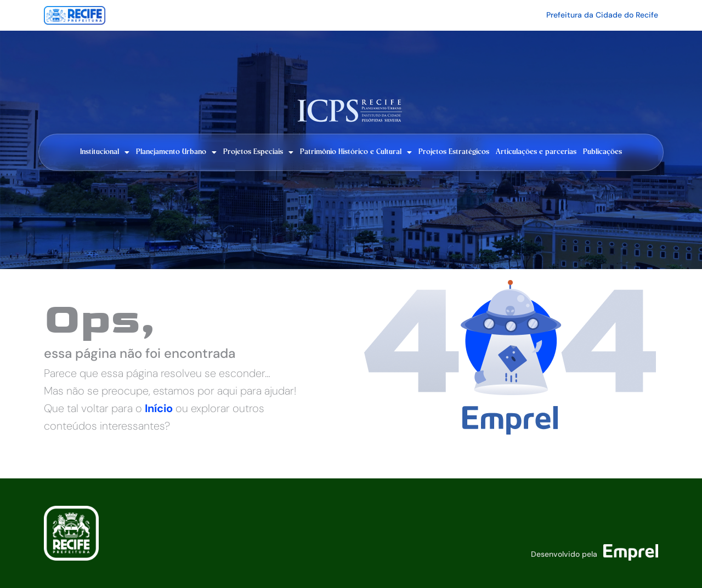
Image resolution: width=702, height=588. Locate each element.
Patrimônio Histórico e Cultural (356, 152)
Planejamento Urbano (176, 152)
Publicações (602, 152)
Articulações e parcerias (536, 152)
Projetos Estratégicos (454, 152)
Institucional (105, 152)
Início (159, 408)
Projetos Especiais (258, 152)
